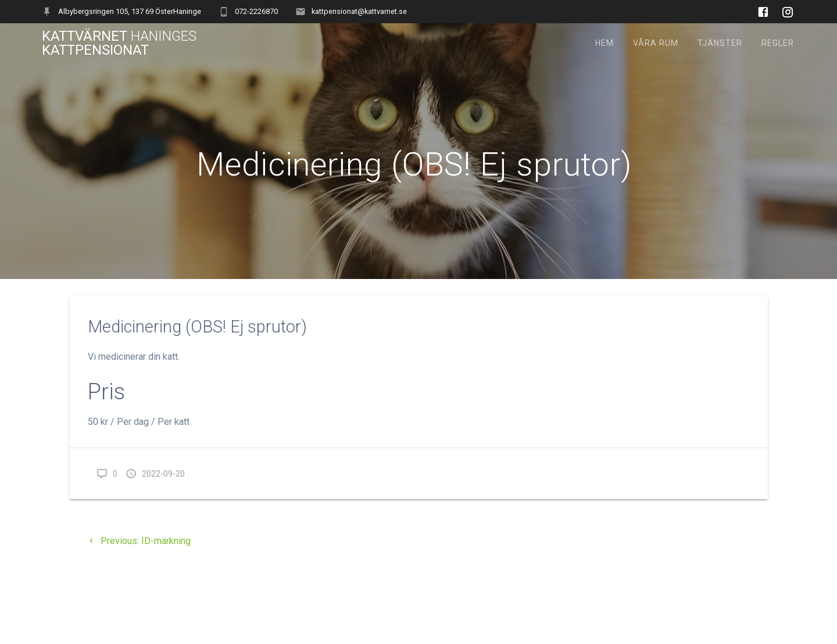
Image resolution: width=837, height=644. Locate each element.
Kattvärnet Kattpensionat (119, 43)
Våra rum (656, 43)
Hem (604, 43)
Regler (778, 43)
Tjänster (720, 43)
